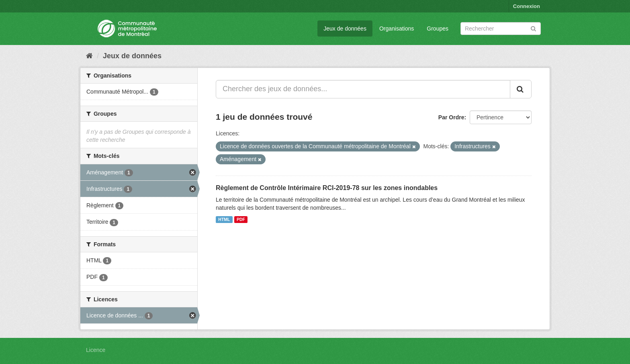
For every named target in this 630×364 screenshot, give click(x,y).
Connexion (527, 6)
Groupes (438, 29)
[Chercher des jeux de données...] (363, 89)
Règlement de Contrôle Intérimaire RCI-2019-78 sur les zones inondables (327, 188)
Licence (96, 350)
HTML (224, 219)
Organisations (397, 29)
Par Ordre (451, 117)
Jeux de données (345, 29)
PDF (241, 219)
